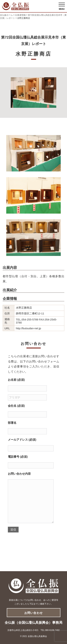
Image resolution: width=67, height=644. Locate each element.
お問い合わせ (33, 613)
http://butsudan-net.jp (28, 328)
